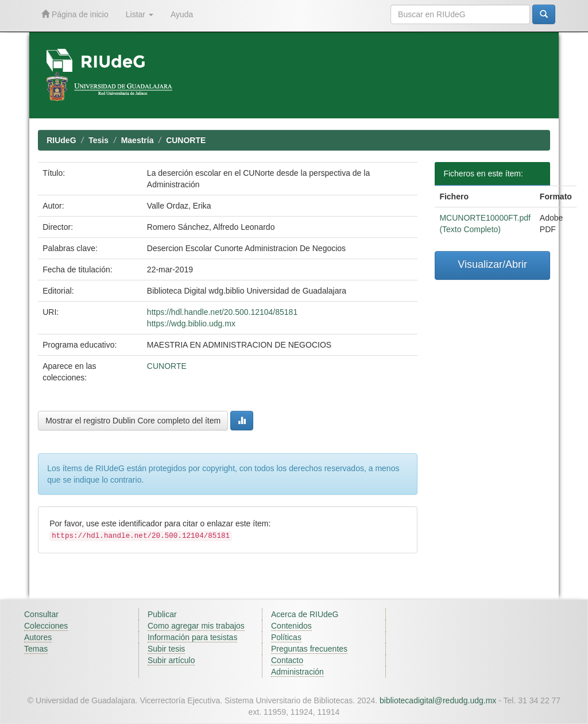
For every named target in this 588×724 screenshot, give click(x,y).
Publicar (162, 614)
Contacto (287, 660)
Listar (140, 14)
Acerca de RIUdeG (305, 614)
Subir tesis (166, 649)
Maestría (138, 140)
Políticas (286, 637)
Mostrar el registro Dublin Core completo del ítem (133, 421)
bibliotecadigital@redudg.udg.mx (438, 700)
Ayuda (182, 14)
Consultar (41, 614)
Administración (297, 672)
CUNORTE (186, 140)
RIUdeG (61, 140)
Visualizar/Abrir (492, 264)
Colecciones (46, 626)
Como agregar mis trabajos (196, 626)
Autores (38, 637)
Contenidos (291, 626)
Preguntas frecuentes (309, 649)
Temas (36, 649)
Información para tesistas (192, 637)
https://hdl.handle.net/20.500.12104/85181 (222, 312)
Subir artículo (171, 660)
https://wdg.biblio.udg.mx (191, 324)
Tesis (98, 140)
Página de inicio (75, 14)
